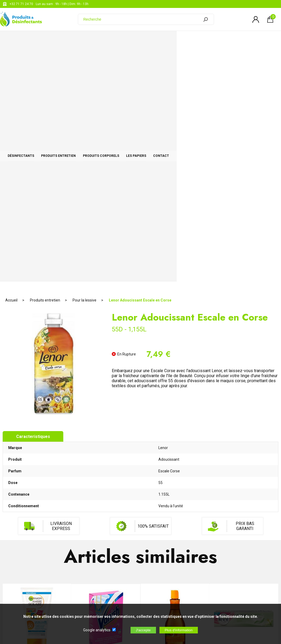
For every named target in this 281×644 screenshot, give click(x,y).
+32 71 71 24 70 (21, 4)
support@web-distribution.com (159, 539)
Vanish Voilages (106, 416)
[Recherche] (142, 19)
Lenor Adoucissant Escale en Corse (140, 57)
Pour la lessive (84, 57)
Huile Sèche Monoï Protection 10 (175, 415)
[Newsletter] (88, 600)
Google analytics (97, 630)
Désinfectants (32, 40)
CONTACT (255, 40)
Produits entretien (90, 40)
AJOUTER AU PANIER (37, 443)
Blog (140, 552)
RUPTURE (106, 443)
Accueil (11, 57)
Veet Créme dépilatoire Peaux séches (244, 418)
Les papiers (209, 40)
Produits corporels (153, 40)
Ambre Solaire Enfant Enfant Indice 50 (37, 418)
